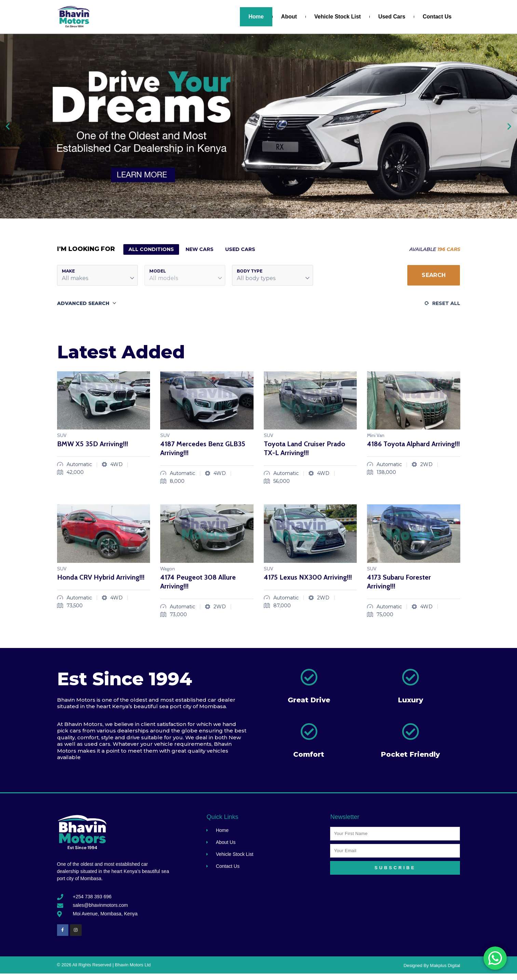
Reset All (446, 303)
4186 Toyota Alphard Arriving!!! (413, 444)
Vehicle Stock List (338, 17)
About (289, 17)
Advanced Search (83, 303)
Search (434, 275)
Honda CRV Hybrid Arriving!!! (101, 577)
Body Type (250, 271)
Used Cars (392, 17)
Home (256, 17)
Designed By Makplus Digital (432, 965)
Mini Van (376, 435)
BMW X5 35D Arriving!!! (93, 444)
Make (68, 271)
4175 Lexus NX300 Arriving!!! (308, 577)
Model (158, 271)
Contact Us (437, 17)
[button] (8, 126)
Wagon (168, 569)
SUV (62, 435)
